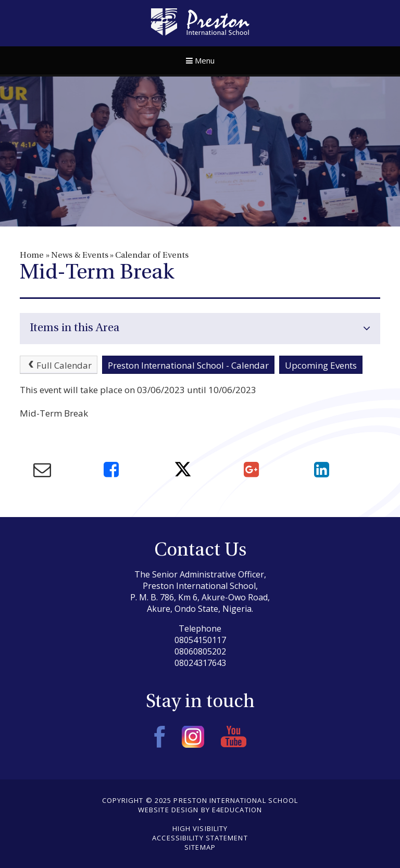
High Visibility (200, 828)
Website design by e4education (200, 810)
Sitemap (200, 847)
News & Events (80, 256)
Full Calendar (59, 365)
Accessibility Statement (200, 838)
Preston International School (200, 22)
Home (32, 256)
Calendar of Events (152, 256)
